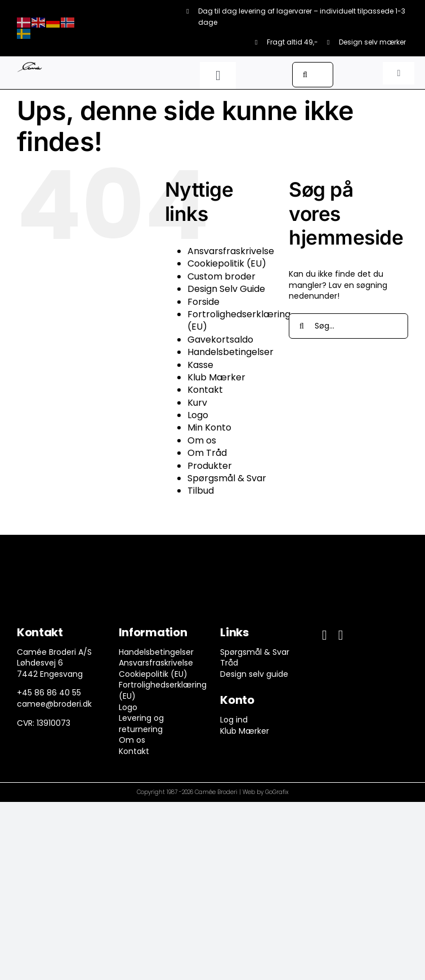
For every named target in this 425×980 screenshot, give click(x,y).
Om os (202, 440)
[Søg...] (348, 326)
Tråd (229, 663)
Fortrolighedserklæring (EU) (239, 320)
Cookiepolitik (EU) (227, 263)
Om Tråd (207, 453)
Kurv (197, 403)
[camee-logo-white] (30, 66)
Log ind (234, 720)
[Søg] (305, 75)
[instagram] (341, 635)
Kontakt (205, 390)
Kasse (200, 365)
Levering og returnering (141, 724)
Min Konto (209, 427)
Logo (198, 415)
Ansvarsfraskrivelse (231, 251)
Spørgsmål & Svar (227, 478)
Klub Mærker (216, 377)
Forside (203, 302)
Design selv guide (254, 674)
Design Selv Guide (226, 289)
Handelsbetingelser (231, 352)
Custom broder (222, 276)
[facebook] (325, 635)
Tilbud (201, 491)
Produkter (210, 466)
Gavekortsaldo (220, 340)
